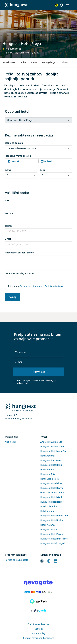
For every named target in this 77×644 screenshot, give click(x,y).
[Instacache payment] (38, 610)
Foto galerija (49, 62)
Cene (34, 62)
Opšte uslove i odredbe (31, 286)
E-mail (8, 239)
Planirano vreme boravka (18, 156)
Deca (42, 170)
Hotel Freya (9, 62)
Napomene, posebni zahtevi (20, 253)
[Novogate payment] (38, 583)
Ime (7, 200)
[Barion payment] (38, 592)
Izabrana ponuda (14, 143)
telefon (9, 226)
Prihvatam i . (36, 286)
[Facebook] (42, 561)
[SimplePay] (38, 601)
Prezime (9, 213)
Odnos (64, 62)
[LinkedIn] (56, 561)
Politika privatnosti (55, 286)
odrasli (8, 170)
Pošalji (13, 297)
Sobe (23, 62)
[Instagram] (49, 561)
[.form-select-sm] (38, 120)
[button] (67, 5)
